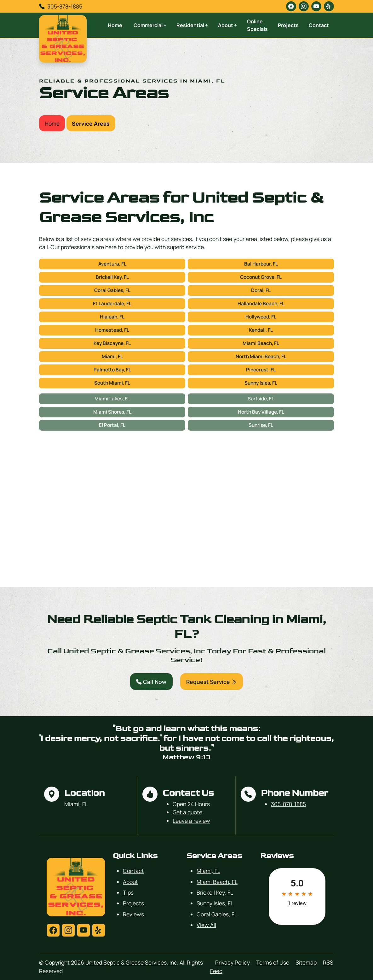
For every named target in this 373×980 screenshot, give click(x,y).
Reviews (133, 914)
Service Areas (91, 123)
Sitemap (306, 962)
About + (227, 25)
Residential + (192, 25)
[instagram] (304, 6)
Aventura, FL (112, 264)
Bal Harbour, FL (261, 264)
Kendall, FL (261, 330)
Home (115, 25)
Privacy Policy (232, 962)
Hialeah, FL (112, 317)
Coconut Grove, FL (261, 277)
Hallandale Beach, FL (261, 304)
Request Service (212, 682)
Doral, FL (261, 290)
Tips (128, 892)
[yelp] (329, 6)
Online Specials (257, 25)
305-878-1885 (65, 6)
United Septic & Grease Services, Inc (131, 962)
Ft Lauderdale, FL (112, 304)
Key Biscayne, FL (112, 343)
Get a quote (187, 812)
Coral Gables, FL (112, 290)
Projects (288, 25)
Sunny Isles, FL (261, 383)
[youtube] (316, 6)
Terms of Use (273, 962)
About (130, 882)
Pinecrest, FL (261, 370)
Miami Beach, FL (261, 343)
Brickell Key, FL (112, 277)
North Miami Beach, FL (261, 356)
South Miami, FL (112, 383)
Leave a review (191, 821)
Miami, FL (112, 356)
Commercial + (150, 25)
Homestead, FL (112, 330)
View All (206, 925)
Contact (319, 25)
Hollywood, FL (261, 317)
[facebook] (291, 6)
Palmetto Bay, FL (112, 370)
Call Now (151, 682)
